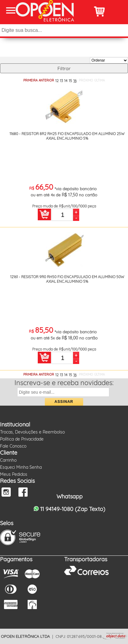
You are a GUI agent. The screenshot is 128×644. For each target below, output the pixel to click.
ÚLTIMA (99, 80)
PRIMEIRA (30, 80)
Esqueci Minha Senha (21, 467)
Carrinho (8, 460)
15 (70, 81)
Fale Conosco (13, 446)
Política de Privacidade (22, 439)
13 (61, 81)
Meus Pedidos (14, 474)
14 (66, 81)
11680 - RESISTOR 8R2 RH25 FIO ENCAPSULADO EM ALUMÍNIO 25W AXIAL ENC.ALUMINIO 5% (67, 136)
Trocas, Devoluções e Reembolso (32, 432)
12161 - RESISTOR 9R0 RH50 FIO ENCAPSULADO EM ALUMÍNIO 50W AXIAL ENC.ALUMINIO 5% (67, 279)
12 (57, 81)
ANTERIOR (46, 80)
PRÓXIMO (86, 80)
